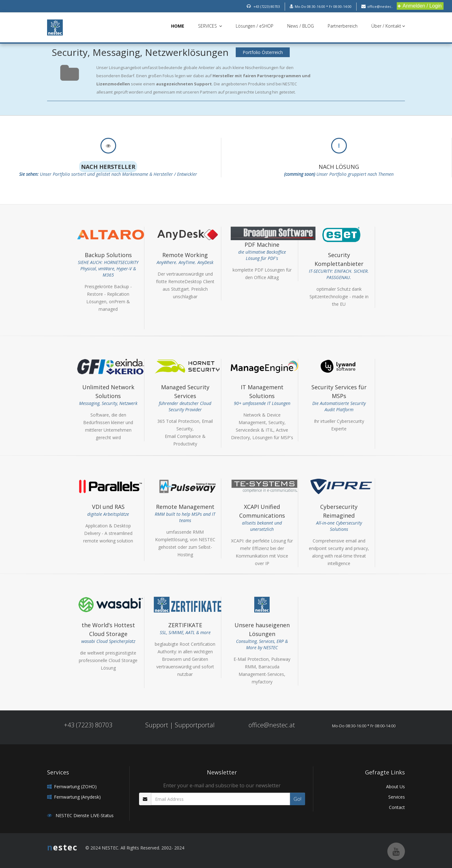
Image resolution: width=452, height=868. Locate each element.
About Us (395, 787)
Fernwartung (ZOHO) (75, 787)
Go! (297, 799)
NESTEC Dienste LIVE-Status (84, 815)
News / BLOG (301, 26)
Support (157, 725)
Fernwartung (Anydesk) (77, 797)
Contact (397, 807)
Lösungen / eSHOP (255, 26)
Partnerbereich (343, 26)
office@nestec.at (272, 725)
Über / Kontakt (388, 26)
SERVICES (210, 26)
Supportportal (195, 725)
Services (397, 797)
